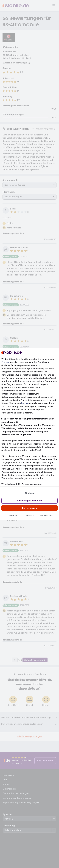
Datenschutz (29, 515)
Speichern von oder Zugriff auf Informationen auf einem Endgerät (28, 420)
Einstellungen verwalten (30, 501)
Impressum (12, 515)
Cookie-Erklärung (47, 515)
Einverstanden (29, 508)
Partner (5, 362)
